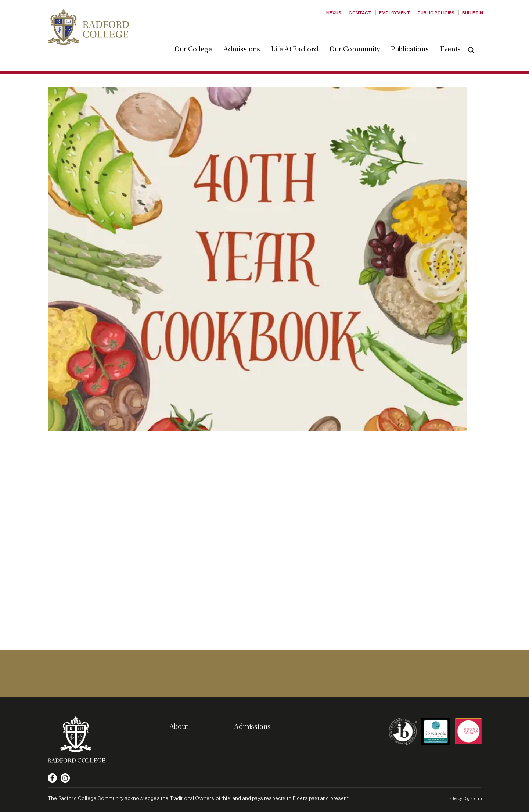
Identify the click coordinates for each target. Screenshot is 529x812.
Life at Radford (302, 34)
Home (55, 71)
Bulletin (473, 12)
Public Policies (436, 12)
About (179, 727)
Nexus (334, 12)
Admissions (249, 34)
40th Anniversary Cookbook (123, 71)
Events (458, 34)
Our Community (362, 34)
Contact (360, 12)
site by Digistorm (466, 798)
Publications (417, 34)
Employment (395, 12)
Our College (201, 34)
